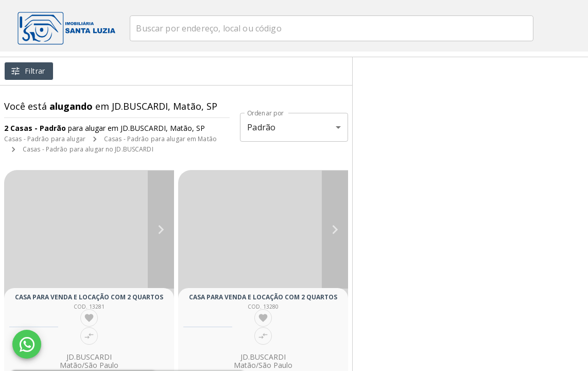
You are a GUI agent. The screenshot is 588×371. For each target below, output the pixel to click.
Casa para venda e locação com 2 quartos (89, 297)
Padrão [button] (261, 127)
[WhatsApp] (27, 344)
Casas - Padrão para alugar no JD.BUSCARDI (88, 149)
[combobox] (345, 28)
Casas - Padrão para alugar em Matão (160, 139)
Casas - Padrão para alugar (45, 139)
